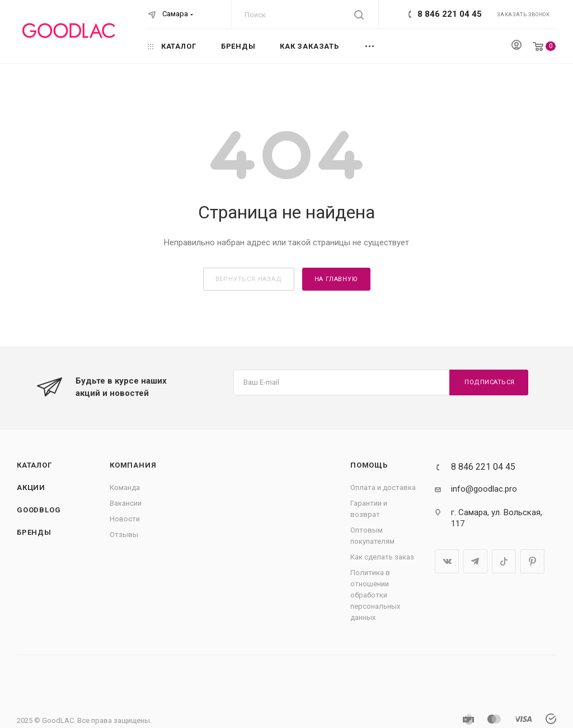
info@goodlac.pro (484, 489)
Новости (125, 519)
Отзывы (124, 535)
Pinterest (532, 561)
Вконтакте (447, 561)
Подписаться (490, 382)
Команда (125, 487)
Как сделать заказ (382, 557)
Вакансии (126, 503)
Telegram (475, 561)
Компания (133, 465)
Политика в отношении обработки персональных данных (375, 595)
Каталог (34, 465)
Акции (31, 487)
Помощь (369, 465)
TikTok (504, 561)
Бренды (34, 532)
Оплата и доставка (383, 487)
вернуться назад (249, 279)
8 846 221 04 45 (450, 14)
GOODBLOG (39, 510)
